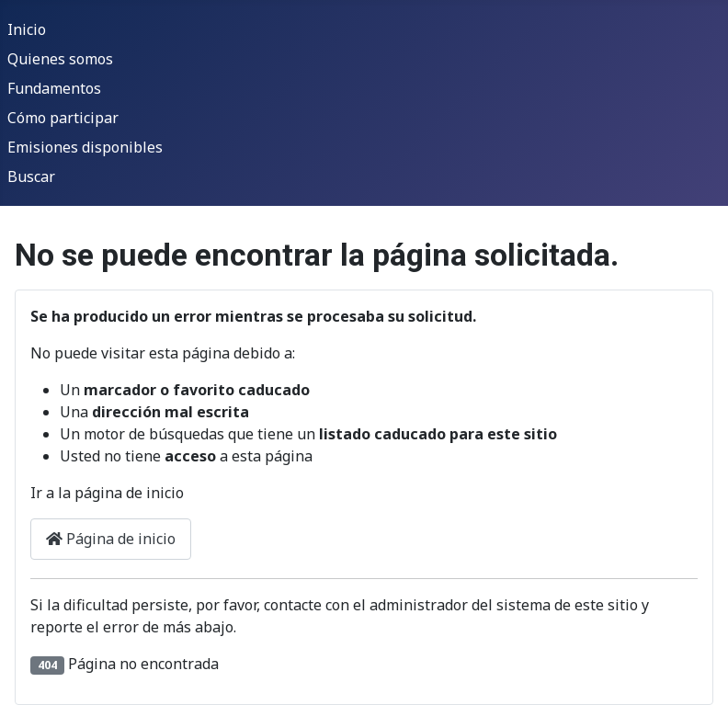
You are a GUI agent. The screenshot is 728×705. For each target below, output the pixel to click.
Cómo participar (63, 118)
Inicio (27, 29)
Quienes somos (60, 59)
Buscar (31, 176)
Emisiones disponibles (85, 147)
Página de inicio (111, 539)
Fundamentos (54, 88)
